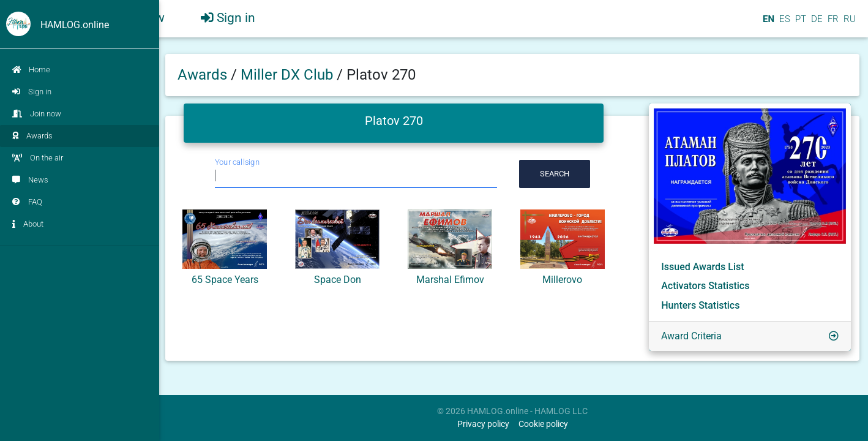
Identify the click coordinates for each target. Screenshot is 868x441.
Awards (32, 136)
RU (850, 24)
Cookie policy (543, 424)
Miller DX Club (289, 75)
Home (31, 70)
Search (555, 174)
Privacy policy (483, 424)
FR (832, 24)
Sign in (32, 92)
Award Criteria (691, 336)
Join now (37, 114)
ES (784, 24)
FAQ (27, 202)
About (28, 224)
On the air (38, 158)
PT (799, 24)
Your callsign (237, 162)
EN (767, 24)
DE (816, 24)
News (30, 180)
